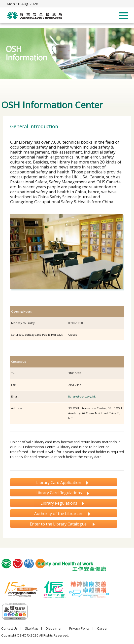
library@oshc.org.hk (82, 396)
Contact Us (9, 628)
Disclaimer (54, 628)
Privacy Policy (79, 628)
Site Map (32, 628)
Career (102, 628)
